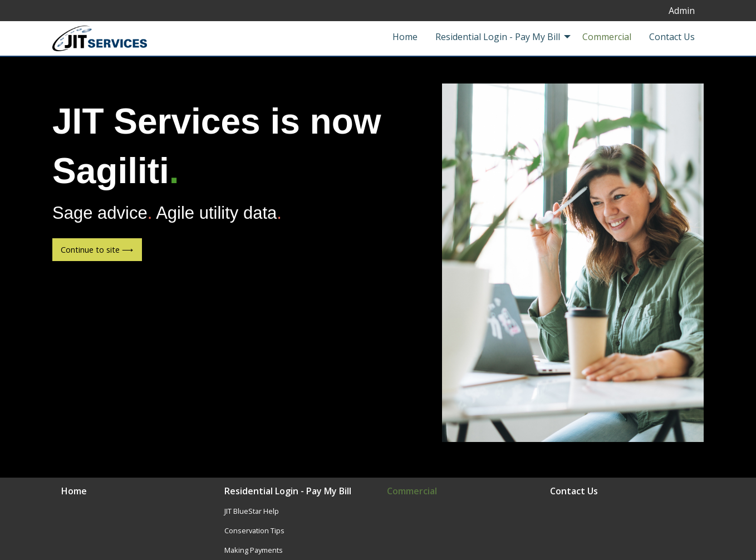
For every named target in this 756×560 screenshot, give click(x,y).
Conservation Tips (254, 530)
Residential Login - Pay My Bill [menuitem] (498, 37)
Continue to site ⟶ (97, 250)
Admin (682, 11)
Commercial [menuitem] (607, 37)
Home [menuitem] (405, 37)
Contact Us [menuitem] (672, 37)
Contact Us (574, 492)
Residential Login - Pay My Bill (288, 492)
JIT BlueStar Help (252, 511)
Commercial (412, 492)
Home (74, 492)
